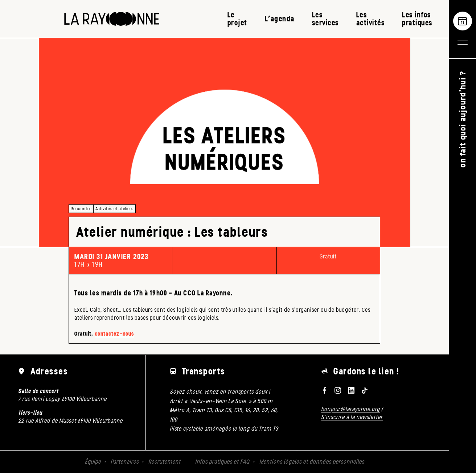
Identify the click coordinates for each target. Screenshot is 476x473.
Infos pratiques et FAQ (222, 462)
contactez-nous (114, 334)
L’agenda (280, 19)
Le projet (237, 19)
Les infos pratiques (417, 19)
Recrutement (165, 462)
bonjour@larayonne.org (350, 409)
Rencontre (81, 209)
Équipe (93, 462)
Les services (325, 19)
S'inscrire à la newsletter (352, 417)
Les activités (371, 19)
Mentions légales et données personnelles (312, 462)
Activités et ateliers (114, 209)
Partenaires (125, 462)
